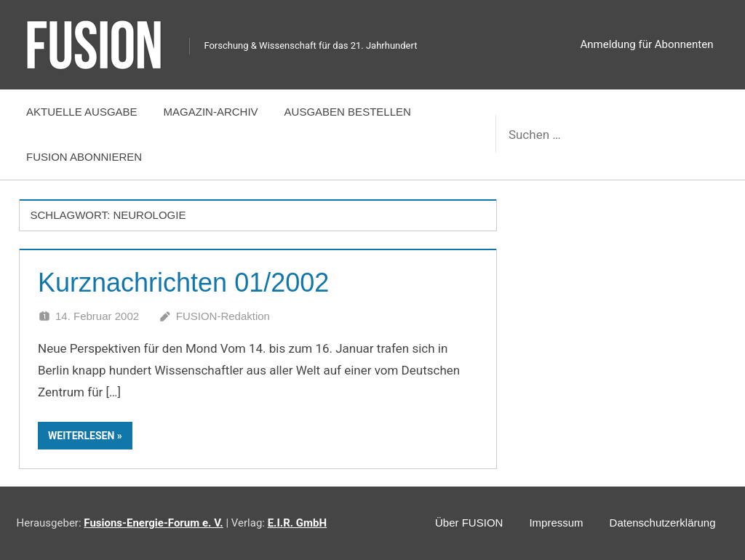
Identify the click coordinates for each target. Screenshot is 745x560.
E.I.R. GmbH (297, 523)
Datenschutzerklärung (663, 523)
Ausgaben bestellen (348, 112)
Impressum (556, 523)
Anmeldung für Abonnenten (647, 44)
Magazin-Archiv (211, 112)
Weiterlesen (81, 436)
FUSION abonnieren (84, 157)
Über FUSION (469, 523)
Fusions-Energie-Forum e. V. (153, 523)
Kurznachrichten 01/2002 (183, 283)
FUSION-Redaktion (223, 316)
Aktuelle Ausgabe (82, 112)
